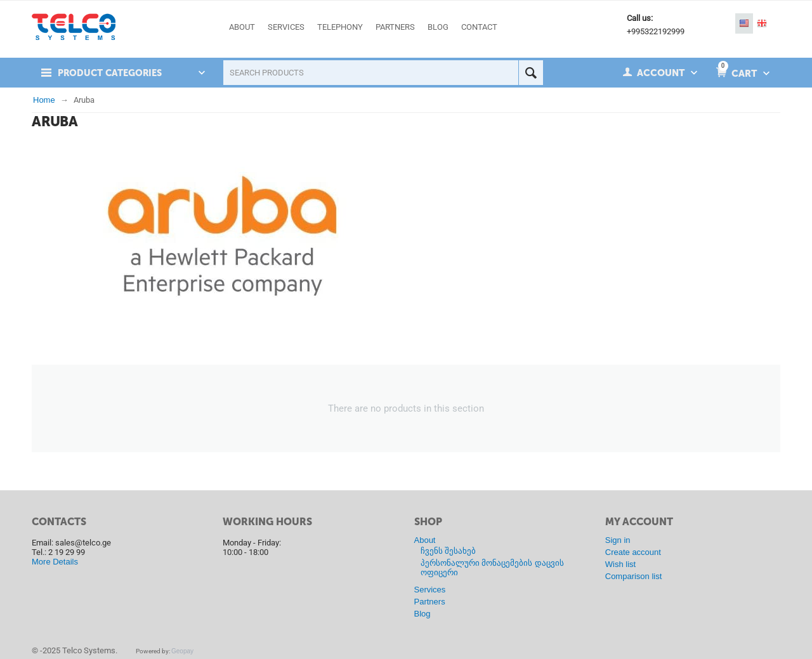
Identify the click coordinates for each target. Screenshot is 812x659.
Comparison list (634, 576)
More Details (55, 562)
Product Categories (112, 73)
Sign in (618, 540)
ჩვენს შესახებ (449, 551)
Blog (422, 614)
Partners (430, 602)
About (425, 540)
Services (430, 590)
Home (44, 100)
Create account (633, 552)
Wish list (620, 564)
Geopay (182, 651)
